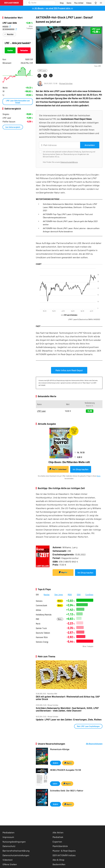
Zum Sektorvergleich (13, 127)
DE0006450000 (10, 29)
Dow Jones (59, 594)
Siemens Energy (42, 642)
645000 (7, 26)
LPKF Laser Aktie (10, 23)
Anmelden (90, 145)
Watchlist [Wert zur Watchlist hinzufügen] (10, 34)
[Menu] (102, 3)
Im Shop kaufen (81, 469)
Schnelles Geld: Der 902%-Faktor (67, 791)
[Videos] (89, 3)
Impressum (8, 837)
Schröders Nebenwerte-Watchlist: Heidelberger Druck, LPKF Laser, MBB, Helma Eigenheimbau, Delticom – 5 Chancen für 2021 (70, 207)
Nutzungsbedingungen (14, 842)
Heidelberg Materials (44, 615)
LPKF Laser (42, 70)
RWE (38, 619)
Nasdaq (47, 594)
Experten (57, 842)
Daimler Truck (41, 628)
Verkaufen (24, 50)
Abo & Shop (58, 860)
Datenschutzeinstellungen (16, 855)
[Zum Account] (69, 3)
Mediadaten (8, 832)
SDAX (79, 594)
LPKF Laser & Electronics (84, 319)
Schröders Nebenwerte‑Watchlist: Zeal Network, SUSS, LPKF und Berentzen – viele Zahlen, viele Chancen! (67, 709)
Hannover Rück (42, 637)
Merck (38, 624)
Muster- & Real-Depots (64, 851)
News (60, 601)
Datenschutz (9, 846)
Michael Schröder (66, 83)
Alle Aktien (58, 832)
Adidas (38, 610)
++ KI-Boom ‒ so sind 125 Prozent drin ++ (52, 8)
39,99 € (55, 763)
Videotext (8, 860)
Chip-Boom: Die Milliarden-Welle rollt (69, 462)
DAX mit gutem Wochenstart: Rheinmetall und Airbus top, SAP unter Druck (68, 698)
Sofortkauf (58, 469)
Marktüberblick (60, 846)
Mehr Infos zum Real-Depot (69, 370)
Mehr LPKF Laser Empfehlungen (88, 726)
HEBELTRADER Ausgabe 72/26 (66, 770)
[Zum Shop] (62, 3)
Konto (99, 476)
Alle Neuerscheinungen (94, 744)
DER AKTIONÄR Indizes (64, 855)
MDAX (70, 594)
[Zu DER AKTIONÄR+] (79, 3)
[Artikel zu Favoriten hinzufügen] (51, 76)
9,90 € (55, 784)
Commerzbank (41, 605)
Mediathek (58, 837)
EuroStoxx (89, 594)
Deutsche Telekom (43, 633)
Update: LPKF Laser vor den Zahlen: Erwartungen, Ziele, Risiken (69, 720)
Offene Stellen (10, 864)
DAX (37, 594)
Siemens (39, 601)
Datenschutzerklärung (69, 162)
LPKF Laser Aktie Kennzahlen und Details (18, 102)
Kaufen (10, 50)
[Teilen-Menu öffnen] (39, 76)
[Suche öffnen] (29, 3)
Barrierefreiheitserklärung (16, 851)
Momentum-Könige (60, 749)
